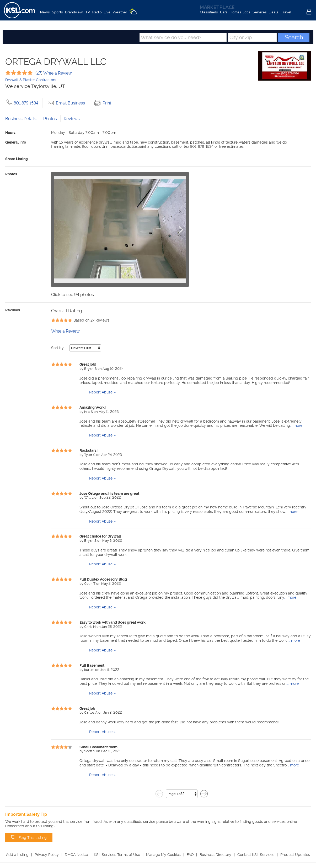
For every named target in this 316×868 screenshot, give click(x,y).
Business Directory (215, 855)
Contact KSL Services (256, 855)
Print (102, 103)
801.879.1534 (22, 103)
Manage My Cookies (163, 855)
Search (294, 38)
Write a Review (57, 74)
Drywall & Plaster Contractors (31, 80)
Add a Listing (17, 855)
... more (296, 426)
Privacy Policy (47, 855)
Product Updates (295, 855)
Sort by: (58, 348)
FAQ (190, 855)
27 (39, 74)
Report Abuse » (102, 393)
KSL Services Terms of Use (117, 855)
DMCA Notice (76, 855)
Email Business (66, 103)
